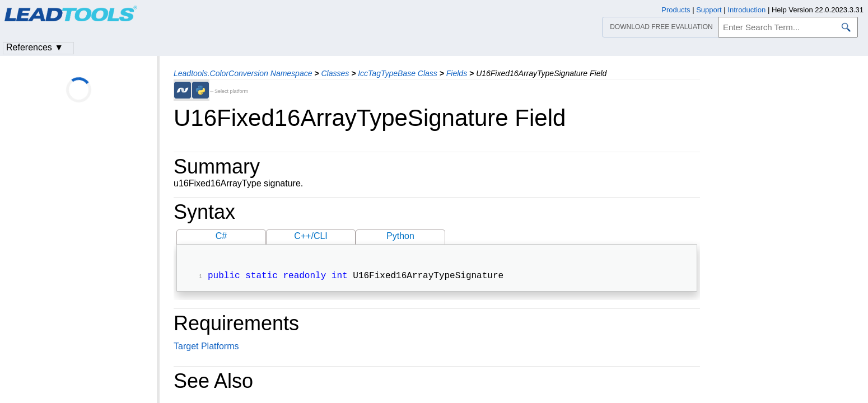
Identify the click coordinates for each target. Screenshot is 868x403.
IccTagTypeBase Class (398, 73)
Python (400, 236)
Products (676, 10)
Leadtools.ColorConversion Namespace (243, 73)
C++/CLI (311, 236)
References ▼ (35, 47)
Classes (335, 73)
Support (709, 10)
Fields (457, 73)
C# (221, 236)
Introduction (746, 10)
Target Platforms (206, 347)
